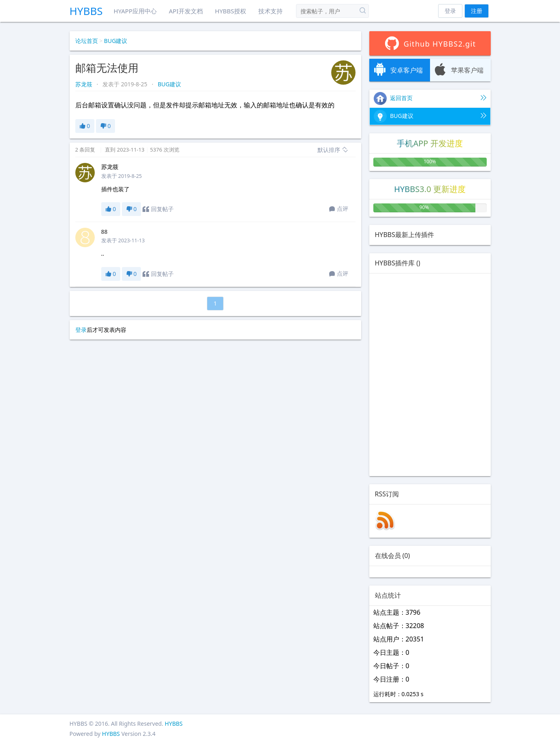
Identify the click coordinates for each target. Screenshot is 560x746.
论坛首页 (87, 41)
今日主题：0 (391, 652)
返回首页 (430, 98)
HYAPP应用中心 (135, 11)
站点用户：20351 (399, 639)
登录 (450, 11)
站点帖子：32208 (399, 626)
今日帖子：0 (391, 666)
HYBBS (86, 11)
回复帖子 (158, 209)
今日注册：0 (391, 679)
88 (104, 232)
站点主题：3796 (397, 612)
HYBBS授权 (231, 11)
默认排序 (333, 150)
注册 (477, 11)
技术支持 (270, 11)
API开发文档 (186, 11)
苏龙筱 (85, 84)
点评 (339, 209)
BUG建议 (116, 41)
